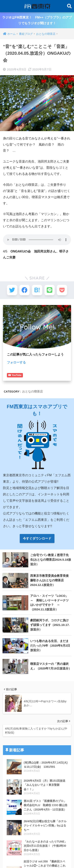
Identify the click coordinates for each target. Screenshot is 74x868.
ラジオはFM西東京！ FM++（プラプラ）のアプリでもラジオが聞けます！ (37, 20)
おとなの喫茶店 (32, 386)
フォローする (16, 362)
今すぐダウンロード (37, 533)
